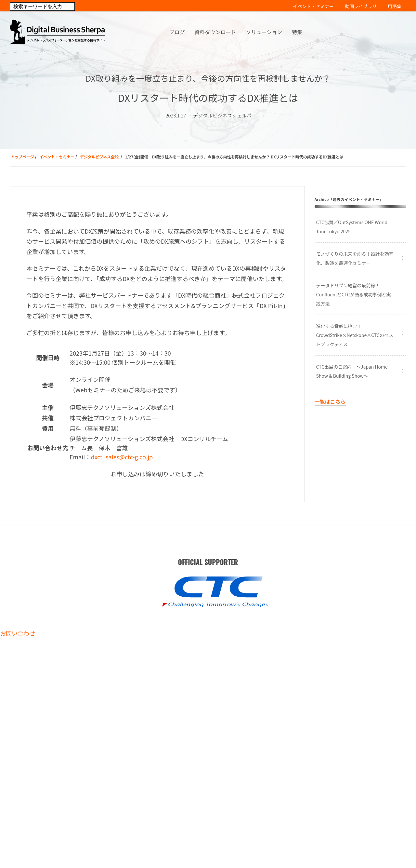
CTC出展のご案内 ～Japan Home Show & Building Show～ (352, 371)
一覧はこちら (330, 401)
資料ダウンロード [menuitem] (215, 32)
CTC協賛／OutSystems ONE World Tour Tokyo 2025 (352, 227)
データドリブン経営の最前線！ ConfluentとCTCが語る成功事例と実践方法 (354, 294)
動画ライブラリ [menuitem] (361, 6)
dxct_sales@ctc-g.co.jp (122, 457)
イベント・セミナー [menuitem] (313, 6)
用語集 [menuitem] (395, 6)
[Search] (42, 7)
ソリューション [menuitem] (264, 32)
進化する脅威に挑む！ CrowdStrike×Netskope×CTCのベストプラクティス (355, 335)
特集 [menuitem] (297, 32)
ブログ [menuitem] (177, 32)
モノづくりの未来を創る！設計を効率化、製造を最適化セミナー (355, 258)
